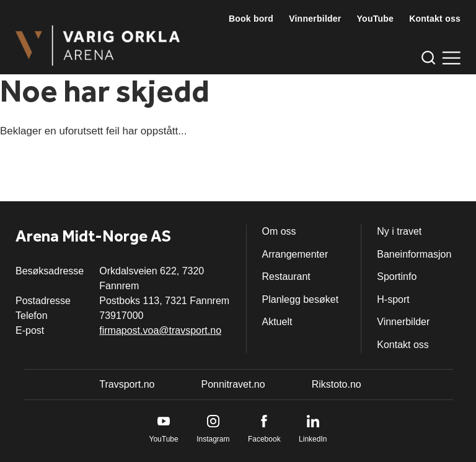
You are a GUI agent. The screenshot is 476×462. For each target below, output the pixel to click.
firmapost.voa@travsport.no (160, 330)
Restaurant (286, 277)
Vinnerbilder (315, 19)
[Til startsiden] (98, 46)
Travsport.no (127, 384)
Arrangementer (295, 254)
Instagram (213, 439)
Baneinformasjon (414, 254)
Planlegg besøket (301, 299)
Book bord (251, 19)
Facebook (264, 439)
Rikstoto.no (337, 384)
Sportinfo (397, 277)
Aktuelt (277, 322)
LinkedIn (313, 439)
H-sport (393, 299)
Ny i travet (399, 231)
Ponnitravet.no (233, 384)
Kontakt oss (435, 19)
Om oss (279, 231)
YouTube (376, 19)
